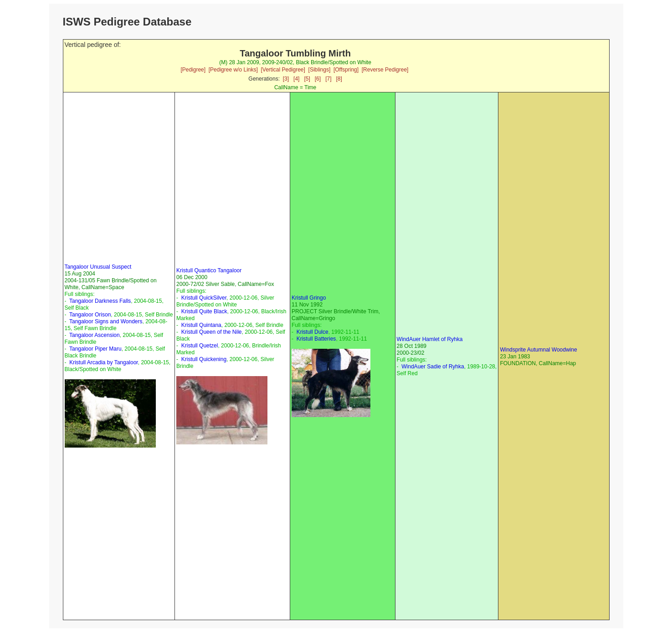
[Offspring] (346, 70)
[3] (286, 79)
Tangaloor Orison (90, 315)
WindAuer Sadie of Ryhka (433, 367)
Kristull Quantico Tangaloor (209, 270)
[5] (307, 79)
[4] (296, 79)
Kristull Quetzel (200, 346)
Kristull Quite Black (204, 311)
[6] (318, 79)
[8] (339, 79)
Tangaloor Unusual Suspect (98, 267)
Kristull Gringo (309, 298)
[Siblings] (320, 70)
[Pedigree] (193, 70)
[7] (328, 79)
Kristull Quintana (201, 325)
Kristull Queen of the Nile (212, 332)
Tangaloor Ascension (95, 335)
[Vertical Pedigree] (283, 70)
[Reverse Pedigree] (385, 70)
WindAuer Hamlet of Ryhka (430, 339)
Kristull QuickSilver (204, 298)
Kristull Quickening (204, 359)
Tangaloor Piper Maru (95, 349)
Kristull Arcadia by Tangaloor (104, 362)
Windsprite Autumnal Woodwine (538, 350)
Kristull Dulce (313, 332)
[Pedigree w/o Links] (233, 70)
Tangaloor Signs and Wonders (106, 321)
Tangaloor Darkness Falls (100, 301)
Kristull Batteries (316, 339)
